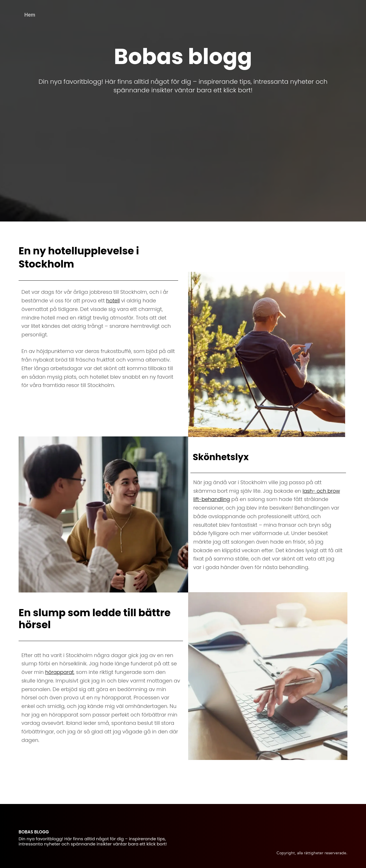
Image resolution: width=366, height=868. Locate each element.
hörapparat (60, 672)
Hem (30, 15)
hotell (113, 301)
